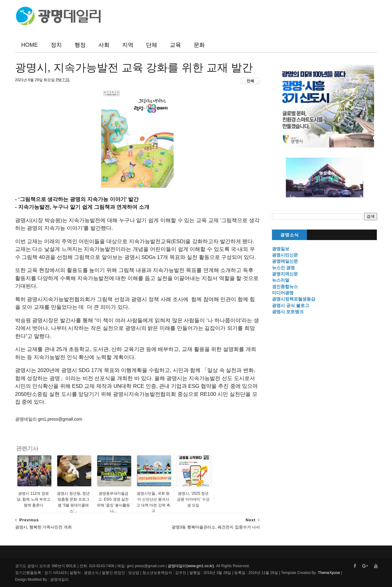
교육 (175, 45)
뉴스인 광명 (283, 268)
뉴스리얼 (281, 280)
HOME (30, 45)
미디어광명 (283, 293)
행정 (80, 45)
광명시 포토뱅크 (288, 312)
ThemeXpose (329, 573)
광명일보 (281, 249)
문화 (199, 45)
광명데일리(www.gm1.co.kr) (191, 566)
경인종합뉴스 (285, 287)
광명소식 (290, 235)
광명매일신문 (285, 261)
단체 (152, 45)
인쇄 (250, 81)
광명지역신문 (285, 274)
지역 (128, 45)
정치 (56, 45)
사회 (104, 45)
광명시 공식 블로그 (291, 305)
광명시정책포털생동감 (294, 299)
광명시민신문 (285, 255)
